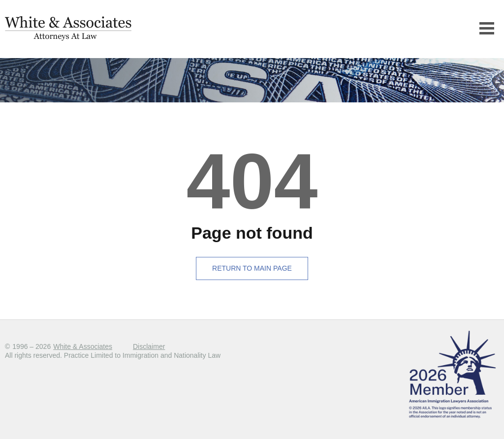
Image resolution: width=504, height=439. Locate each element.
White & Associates (83, 346)
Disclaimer (149, 346)
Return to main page (252, 268)
